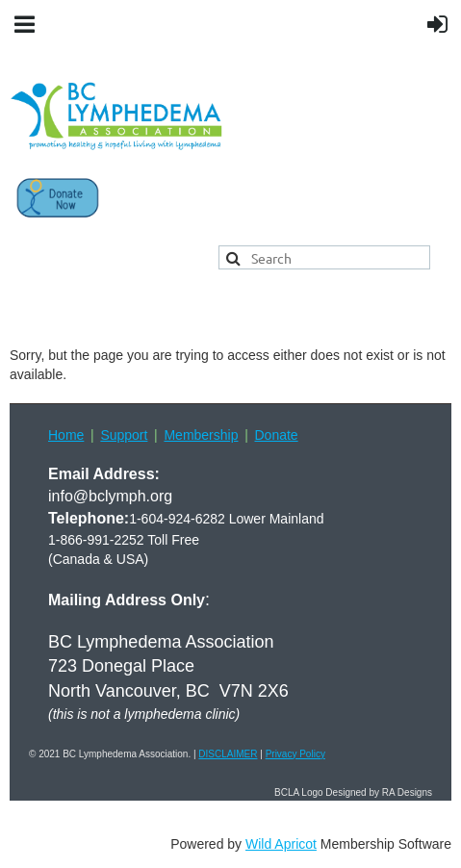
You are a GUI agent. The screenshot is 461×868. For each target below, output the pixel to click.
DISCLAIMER (228, 754)
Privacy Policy (295, 754)
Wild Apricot (281, 844)
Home (66, 435)
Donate (276, 435)
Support (124, 435)
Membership (201, 435)
